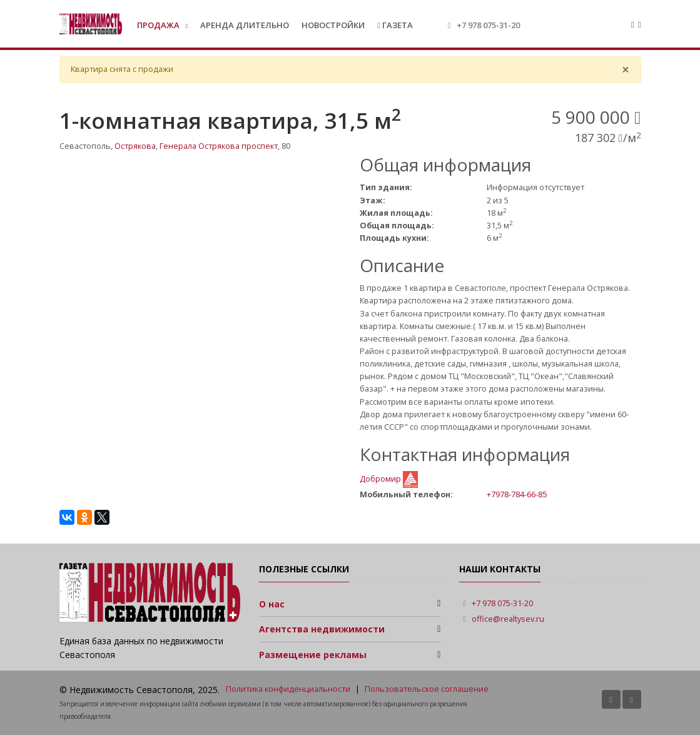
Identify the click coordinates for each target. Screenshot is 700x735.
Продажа (159, 25)
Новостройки (333, 25)
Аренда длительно (245, 25)
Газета (395, 25)
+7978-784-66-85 (517, 494)
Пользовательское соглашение (427, 689)
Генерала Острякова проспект (219, 146)
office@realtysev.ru (508, 619)
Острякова (135, 146)
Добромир (381, 479)
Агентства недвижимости (322, 629)
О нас (272, 604)
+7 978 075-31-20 (488, 25)
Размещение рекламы (313, 655)
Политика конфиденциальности (288, 689)
